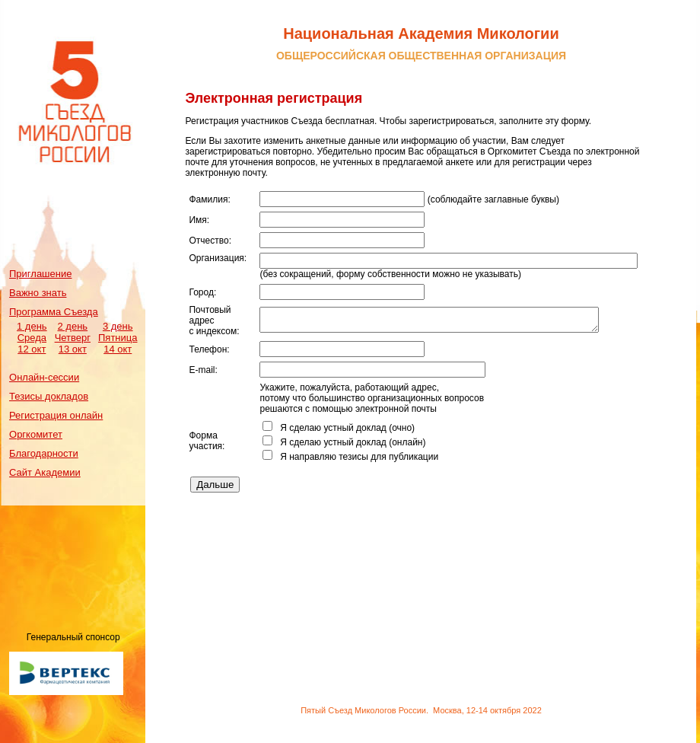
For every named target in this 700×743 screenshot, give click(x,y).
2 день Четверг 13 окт (73, 338)
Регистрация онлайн (56, 415)
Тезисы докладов (49, 396)
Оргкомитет (36, 434)
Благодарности (44, 453)
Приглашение (40, 274)
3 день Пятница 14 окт (118, 338)
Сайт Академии (45, 472)
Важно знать (38, 293)
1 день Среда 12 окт (32, 338)
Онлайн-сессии (44, 377)
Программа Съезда (54, 312)
